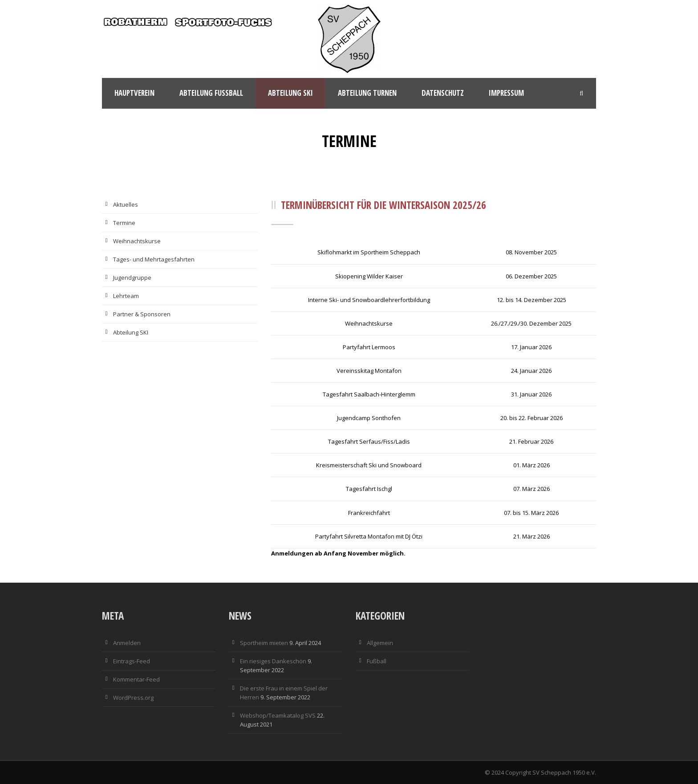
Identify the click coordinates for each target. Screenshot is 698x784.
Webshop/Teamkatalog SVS (278, 715)
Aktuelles (126, 204)
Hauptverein (134, 93)
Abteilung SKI (131, 332)
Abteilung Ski (290, 93)
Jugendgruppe (132, 278)
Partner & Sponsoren (142, 314)
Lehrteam (126, 296)
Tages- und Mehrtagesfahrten (154, 259)
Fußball (377, 661)
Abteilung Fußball (211, 93)
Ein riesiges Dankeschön (273, 661)
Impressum (506, 93)
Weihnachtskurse (137, 241)
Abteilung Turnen (367, 93)
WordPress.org (133, 698)
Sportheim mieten (264, 643)
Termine (124, 223)
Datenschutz (443, 93)
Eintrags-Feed (132, 661)
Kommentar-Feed (136, 679)
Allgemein (380, 643)
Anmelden (127, 643)
